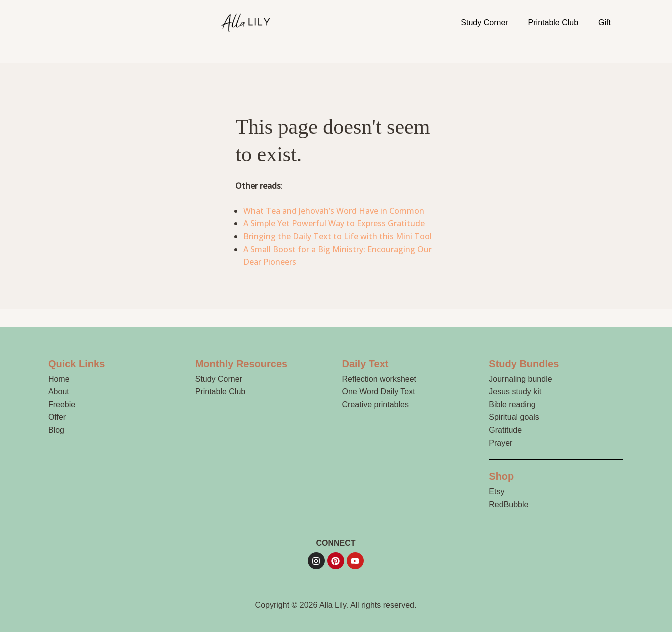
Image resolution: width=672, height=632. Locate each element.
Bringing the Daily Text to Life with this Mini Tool (338, 236)
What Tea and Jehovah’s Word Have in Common (334, 211)
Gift (605, 22)
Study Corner (484, 22)
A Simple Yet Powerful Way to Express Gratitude (334, 223)
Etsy (497, 492)
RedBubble (509, 505)
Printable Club (554, 22)
